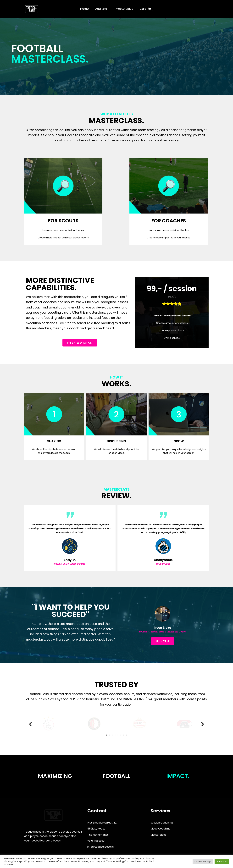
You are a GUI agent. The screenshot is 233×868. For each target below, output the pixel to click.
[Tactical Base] (32, 9)
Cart (143, 9)
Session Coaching (162, 823)
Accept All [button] (222, 861)
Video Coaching (160, 829)
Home (84, 9)
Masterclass (124, 9)
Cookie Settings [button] (203, 861)
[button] (30, 724)
